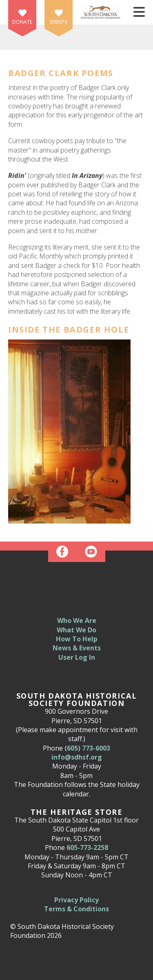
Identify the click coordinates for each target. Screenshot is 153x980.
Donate (22, 22)
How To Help (77, 639)
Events (59, 22)
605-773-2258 (87, 847)
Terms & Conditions (76, 909)
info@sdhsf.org (77, 757)
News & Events (77, 648)
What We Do (76, 630)
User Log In (77, 657)
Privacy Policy (76, 900)
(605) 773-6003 (87, 748)
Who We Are (77, 620)
